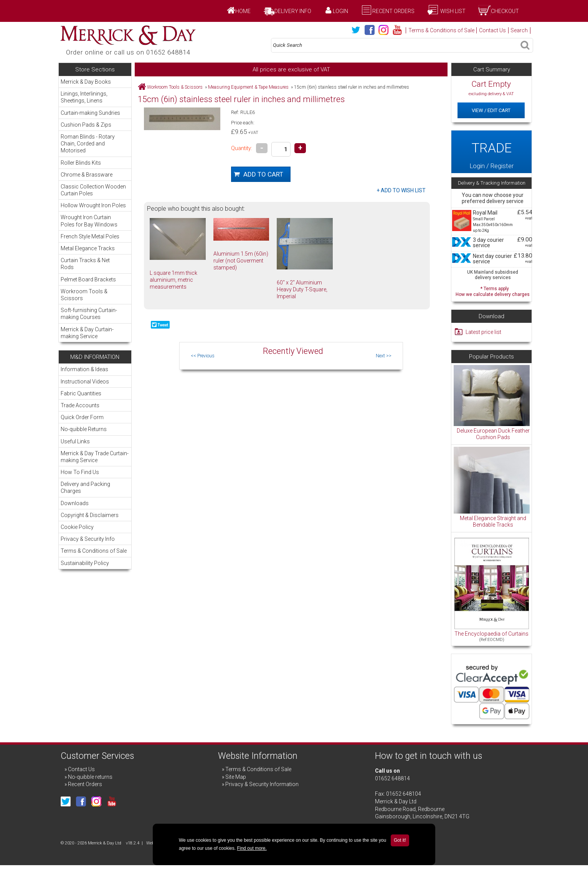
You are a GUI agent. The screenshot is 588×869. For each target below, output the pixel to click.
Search (519, 30)
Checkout (505, 11)
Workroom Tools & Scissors (175, 87)
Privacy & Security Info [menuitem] (88, 539)
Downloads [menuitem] (75, 503)
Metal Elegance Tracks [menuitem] (95, 248)
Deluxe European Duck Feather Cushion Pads (493, 434)
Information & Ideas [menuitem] (84, 369)
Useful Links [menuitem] (75, 441)
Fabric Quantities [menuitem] (81, 393)
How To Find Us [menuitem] (80, 472)
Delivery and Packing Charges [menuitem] (85, 487)
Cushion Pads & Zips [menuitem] (95, 125)
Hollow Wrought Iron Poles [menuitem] (93, 205)
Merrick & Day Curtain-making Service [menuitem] (87, 333)
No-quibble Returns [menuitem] (84, 429)
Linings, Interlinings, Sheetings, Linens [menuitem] (95, 97)
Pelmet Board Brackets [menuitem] (88, 279)
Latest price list (483, 332)
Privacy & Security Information (262, 784)
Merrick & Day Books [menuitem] (86, 82)
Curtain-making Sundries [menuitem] (95, 113)
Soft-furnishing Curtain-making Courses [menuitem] (95, 313)
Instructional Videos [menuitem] (85, 382)
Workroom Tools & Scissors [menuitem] (95, 295)
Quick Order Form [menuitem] (82, 417)
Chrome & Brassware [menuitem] (95, 174)
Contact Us (492, 30)
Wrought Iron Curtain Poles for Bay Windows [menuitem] (95, 221)
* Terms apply (493, 291)
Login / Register (491, 152)
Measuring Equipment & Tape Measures (248, 87)
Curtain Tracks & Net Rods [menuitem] (95, 264)
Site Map (236, 777)
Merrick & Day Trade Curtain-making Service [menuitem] (95, 457)
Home (243, 11)
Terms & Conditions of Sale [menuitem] (94, 551)
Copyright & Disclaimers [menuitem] (90, 515)
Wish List (452, 11)
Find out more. (252, 848)
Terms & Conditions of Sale (441, 30)
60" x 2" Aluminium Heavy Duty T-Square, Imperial (302, 289)
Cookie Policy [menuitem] (77, 527)
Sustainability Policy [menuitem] (85, 563)
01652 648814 (392, 778)
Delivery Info (293, 11)
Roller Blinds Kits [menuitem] (95, 163)
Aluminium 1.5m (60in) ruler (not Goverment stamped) (241, 261)
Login (340, 11)
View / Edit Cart (491, 110)
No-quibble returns (90, 777)
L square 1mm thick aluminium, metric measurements (173, 280)
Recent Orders (393, 11)
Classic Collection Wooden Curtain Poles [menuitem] (93, 190)
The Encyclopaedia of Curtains (491, 634)
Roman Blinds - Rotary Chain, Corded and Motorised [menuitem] (95, 143)
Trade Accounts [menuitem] (80, 405)
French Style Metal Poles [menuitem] (95, 236)
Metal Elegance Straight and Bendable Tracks (493, 522)
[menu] (95, 209)
